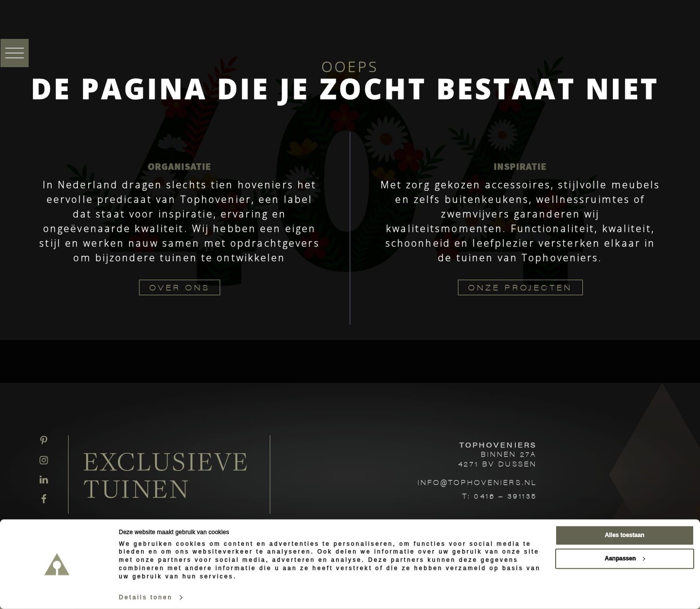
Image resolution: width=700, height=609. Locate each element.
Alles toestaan (624, 535)
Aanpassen (625, 558)
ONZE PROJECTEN (520, 287)
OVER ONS (180, 287)
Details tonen (146, 597)
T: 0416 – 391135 (499, 496)
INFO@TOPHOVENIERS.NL (477, 482)
